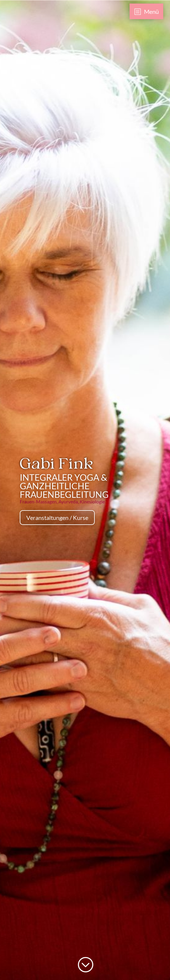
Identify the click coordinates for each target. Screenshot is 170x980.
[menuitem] (147, 11)
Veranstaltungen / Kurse (57, 518)
